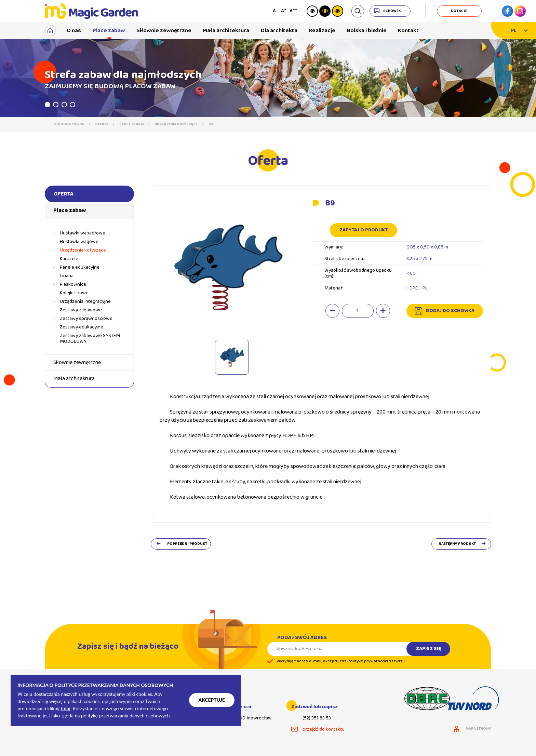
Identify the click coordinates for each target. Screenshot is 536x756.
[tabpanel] (268, 78)
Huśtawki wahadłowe (83, 233)
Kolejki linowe (74, 293)
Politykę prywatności (368, 667)
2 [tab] (56, 105)
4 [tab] (72, 105)
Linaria (67, 276)
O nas (74, 31)
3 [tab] (64, 105)
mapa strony (478, 729)
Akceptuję (212, 700)
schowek (392, 11)
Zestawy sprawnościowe (86, 319)
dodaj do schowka (450, 311)
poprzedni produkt (187, 544)
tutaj (66, 708)
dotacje (459, 11)
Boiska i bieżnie (367, 31)
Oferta (102, 124)
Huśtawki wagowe (79, 242)
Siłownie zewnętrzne (164, 31)
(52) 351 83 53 (317, 718)
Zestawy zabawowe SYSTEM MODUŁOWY (90, 339)
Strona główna (69, 124)
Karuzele (69, 259)
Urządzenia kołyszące (176, 124)
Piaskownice (73, 285)
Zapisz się (428, 654)
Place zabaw (109, 31)
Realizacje (322, 31)
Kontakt (408, 31)
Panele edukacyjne (80, 267)
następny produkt (457, 544)
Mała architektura (226, 31)
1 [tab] (48, 105)
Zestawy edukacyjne (82, 327)
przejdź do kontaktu (324, 730)
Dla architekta (279, 31)
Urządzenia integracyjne (85, 302)
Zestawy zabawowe (81, 310)
